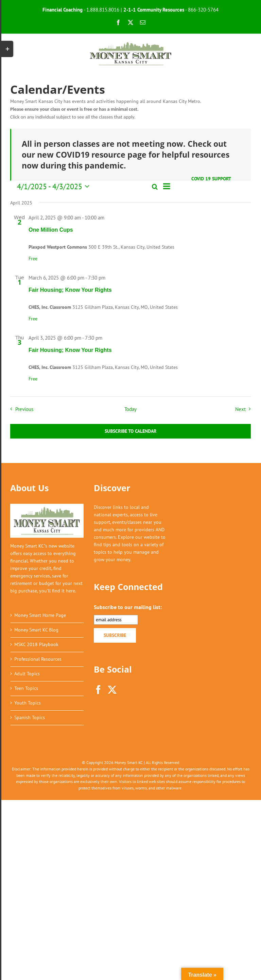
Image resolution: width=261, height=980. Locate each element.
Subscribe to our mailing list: (128, 607)
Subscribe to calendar (130, 431)
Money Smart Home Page (40, 615)
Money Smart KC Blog (36, 630)
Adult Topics (27, 674)
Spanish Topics (30, 717)
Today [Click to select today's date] (130, 409)
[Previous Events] (20, 409)
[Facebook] (98, 690)
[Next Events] (245, 409)
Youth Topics (28, 703)
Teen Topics (26, 688)
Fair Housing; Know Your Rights (70, 290)
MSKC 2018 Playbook (36, 644)
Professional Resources (38, 659)
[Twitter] (112, 690)
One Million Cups (51, 230)
